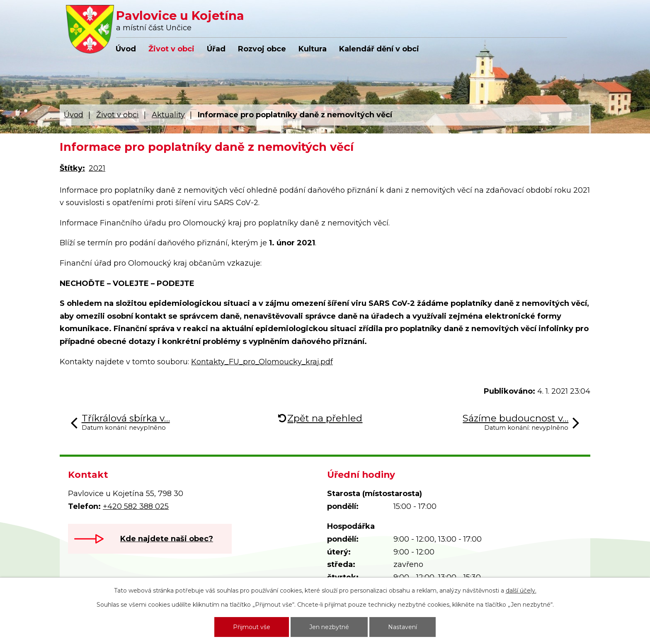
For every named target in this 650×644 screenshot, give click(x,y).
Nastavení (403, 627)
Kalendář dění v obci (379, 49)
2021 (97, 168)
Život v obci (171, 49)
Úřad (216, 49)
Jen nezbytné (329, 627)
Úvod (126, 49)
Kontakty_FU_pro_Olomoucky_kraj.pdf (262, 362)
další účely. (521, 591)
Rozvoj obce (262, 49)
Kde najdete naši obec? (167, 539)
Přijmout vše (252, 627)
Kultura (313, 49)
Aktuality (168, 115)
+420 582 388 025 (136, 506)
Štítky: (72, 168)
